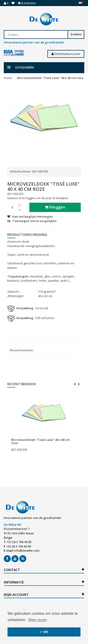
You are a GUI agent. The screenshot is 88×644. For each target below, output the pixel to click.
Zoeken (76, 34)
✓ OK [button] (44, 632)
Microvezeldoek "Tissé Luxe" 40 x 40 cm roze (50, 78)
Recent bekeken (21, 350)
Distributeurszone (66, 54)
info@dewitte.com (27, 550)
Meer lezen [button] (38, 620)
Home (8, 78)
